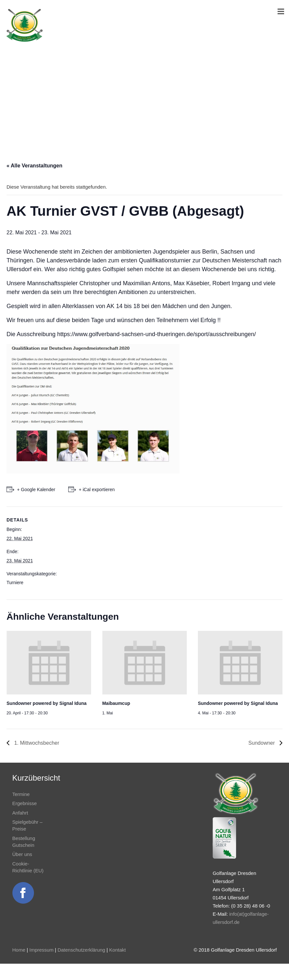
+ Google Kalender (36, 490)
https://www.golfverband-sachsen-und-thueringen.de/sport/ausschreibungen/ (156, 334)
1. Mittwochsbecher (36, 743)
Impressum (41, 950)
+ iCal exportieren (97, 490)
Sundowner (262, 743)
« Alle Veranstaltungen (34, 166)
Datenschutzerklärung (81, 950)
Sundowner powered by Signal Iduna (47, 703)
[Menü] (281, 11)
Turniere (15, 583)
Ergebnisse (25, 803)
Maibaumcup (116, 703)
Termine (21, 794)
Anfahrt (20, 813)
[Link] (24, 25)
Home (19, 950)
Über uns (22, 854)
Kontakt (117, 950)
